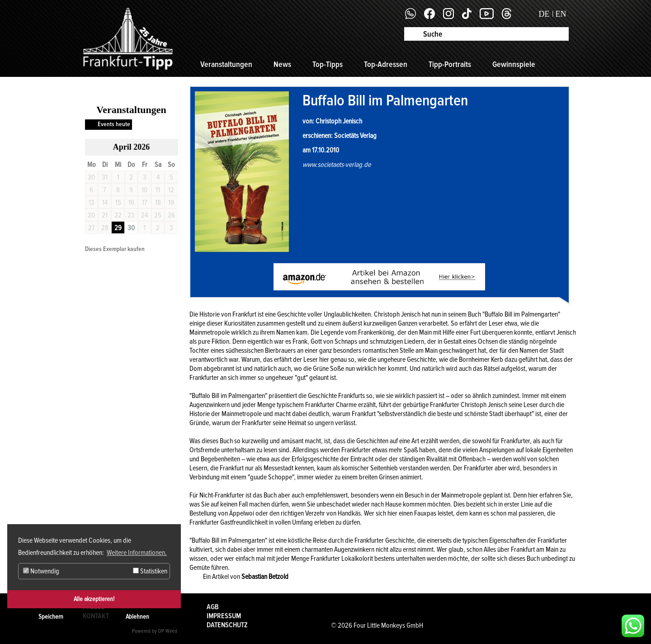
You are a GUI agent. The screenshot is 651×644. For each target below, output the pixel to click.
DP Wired (168, 631)
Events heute (114, 124)
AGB (213, 607)
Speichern (51, 617)
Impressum (224, 616)
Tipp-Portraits (450, 64)
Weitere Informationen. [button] (137, 553)
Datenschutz (227, 625)
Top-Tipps (328, 64)
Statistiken (150, 571)
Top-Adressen (386, 64)
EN (561, 14)
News (282, 64)
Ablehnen (137, 617)
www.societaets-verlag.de (337, 165)
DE (544, 14)
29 (118, 228)
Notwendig (41, 571)
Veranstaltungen (226, 64)
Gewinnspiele (514, 64)
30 (131, 228)
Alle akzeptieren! (94, 599)
